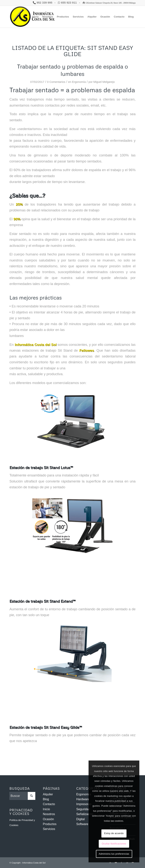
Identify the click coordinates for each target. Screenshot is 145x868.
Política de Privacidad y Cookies (22, 823)
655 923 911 (68, 3)
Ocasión (48, 819)
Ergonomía (79, 82)
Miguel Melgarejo (104, 82)
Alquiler (48, 794)
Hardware (83, 799)
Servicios (49, 829)
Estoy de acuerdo (114, 833)
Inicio (46, 809)
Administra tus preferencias (114, 854)
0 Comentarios (56, 82)
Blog (46, 799)
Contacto (49, 804)
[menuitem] (35, 17)
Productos (50, 824)
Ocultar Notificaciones (114, 844)
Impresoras (84, 804)
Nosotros (49, 814)
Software (82, 824)
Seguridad (83, 809)
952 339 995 (43, 3)
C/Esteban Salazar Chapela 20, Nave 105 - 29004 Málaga (109, 3)
